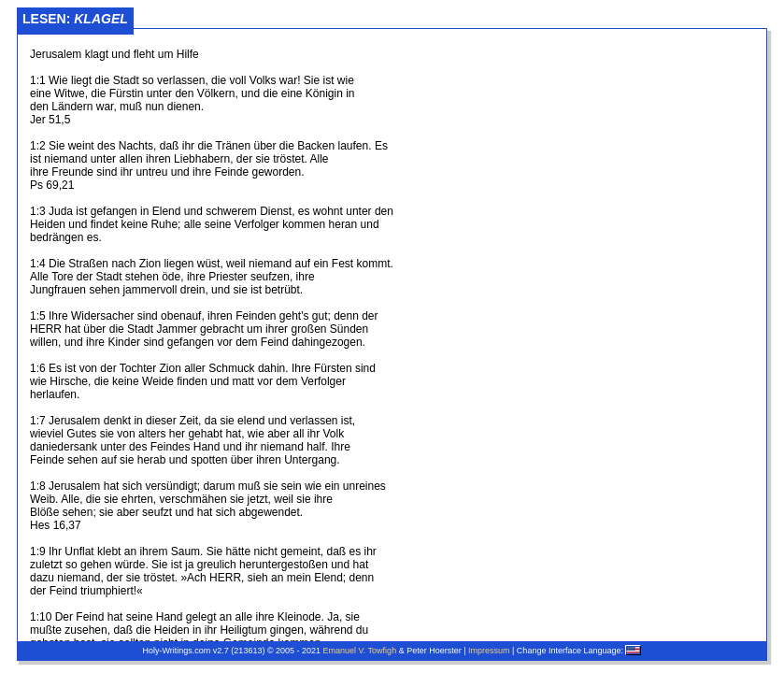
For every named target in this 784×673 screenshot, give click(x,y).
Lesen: (75, 19)
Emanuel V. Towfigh (360, 651)
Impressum (489, 651)
